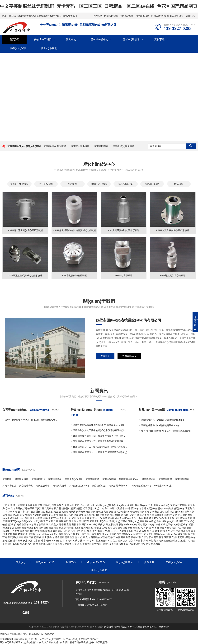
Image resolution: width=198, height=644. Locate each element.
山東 (177, 518)
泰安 (46, 521)
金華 (102, 515)
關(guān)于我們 (43, 39)
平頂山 (124, 521)
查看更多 (105, 356)
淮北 (165, 515)
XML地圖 (138, 627)
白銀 (65, 541)
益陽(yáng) (27, 528)
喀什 (121, 544)
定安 (173, 531)
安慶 (175, 515)
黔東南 (20, 537)
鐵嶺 (171, 508)
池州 (32, 518)
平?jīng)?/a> (90, 541)
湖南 (140, 524)
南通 (10, 515)
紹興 (97, 515)
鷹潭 (146, 518)
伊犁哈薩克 (135, 544)
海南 (100, 531)
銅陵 (170, 515)
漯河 (181, 521)
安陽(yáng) (134, 521)
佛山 (99, 528)
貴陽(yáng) (159, 534)
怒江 (113, 537)
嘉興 (86, 515)
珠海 (88, 528)
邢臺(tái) (47, 505)
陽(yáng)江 (154, 528)
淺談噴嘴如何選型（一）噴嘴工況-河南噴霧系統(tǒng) (100, 452)
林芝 (161, 537)
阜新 (144, 508)
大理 (102, 537)
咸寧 (111, 524)
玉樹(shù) (185, 541)
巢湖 (17, 518)
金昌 (60, 541)
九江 (136, 518)
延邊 (59, 512)
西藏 (123, 537)
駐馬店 (42, 524)
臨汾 (158, 505)
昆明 (36, 537)
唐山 (28, 505)
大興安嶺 (155, 512)
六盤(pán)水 (171, 534)
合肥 (137, 515)
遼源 (33, 512)
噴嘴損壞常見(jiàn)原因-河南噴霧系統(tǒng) (163, 420)
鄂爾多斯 (20, 508)
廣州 (66, 528)
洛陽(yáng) (115, 521)
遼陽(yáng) (152, 508)
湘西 (56, 528)
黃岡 (105, 524)
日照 (56, 521)
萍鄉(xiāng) (127, 518)
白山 (43, 512)
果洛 (178, 541)
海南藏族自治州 (167, 541)
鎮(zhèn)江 (47, 515)
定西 (115, 541)
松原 (48, 512)
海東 (146, 541)
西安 (171, 537)
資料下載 (159, 39)
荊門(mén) (87, 524)
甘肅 (35, 541)
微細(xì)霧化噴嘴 (99, 184)
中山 (179, 528)
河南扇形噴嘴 (101, 146)
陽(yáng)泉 (106, 505)
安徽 (131, 515)
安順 (185, 534)
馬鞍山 (158, 515)
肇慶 (125, 528)
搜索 (191, 146)
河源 (146, 528)
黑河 (142, 512)
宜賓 (94, 534)
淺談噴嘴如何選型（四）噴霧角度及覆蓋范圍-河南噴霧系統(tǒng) (100, 436)
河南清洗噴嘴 (26, 486)
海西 (193, 541)
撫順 (112, 508)
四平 (28, 512)
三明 (69, 518)
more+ (56, 410)
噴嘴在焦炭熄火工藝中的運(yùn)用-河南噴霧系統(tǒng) (100, 430)
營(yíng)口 (136, 508)
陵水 (163, 531)
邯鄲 (40, 505)
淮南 (152, 515)
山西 (87, 505)
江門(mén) (107, 528)
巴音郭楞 (97, 544)
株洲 (158, 524)
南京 (172, 512)
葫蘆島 (189, 508)
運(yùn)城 (145, 505)
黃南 (156, 541)
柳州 (27, 531)
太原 (92, 505)
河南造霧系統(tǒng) (119, 486)
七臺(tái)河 (127, 512)
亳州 (27, 518)
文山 (88, 537)
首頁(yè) (14, 39)
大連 (102, 508)
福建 (42, 518)
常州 (192, 512)
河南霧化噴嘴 (111, 16)
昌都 (133, 537)
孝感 (95, 524)
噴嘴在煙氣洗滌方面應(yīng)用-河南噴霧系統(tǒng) (98, 425)
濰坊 (33, 521)
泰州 (56, 515)
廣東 (61, 528)
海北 (151, 541)
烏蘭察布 (49, 508)
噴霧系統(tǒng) (126, 184)
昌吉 (80, 544)
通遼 (13, 508)
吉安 (156, 518)
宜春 (161, 518)
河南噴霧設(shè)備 (123, 627)
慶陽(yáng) (107, 541)
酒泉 (98, 541)
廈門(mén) (56, 518)
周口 (36, 524)
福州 (48, 518)
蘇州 (5, 515)
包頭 (189, 505)
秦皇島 (34, 505)
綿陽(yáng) (47, 534)
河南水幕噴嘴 (9, 486)
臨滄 (72, 537)
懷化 (46, 528)
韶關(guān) (75, 528)
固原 (28, 544)
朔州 (132, 505)
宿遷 (61, 515)
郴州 (36, 528)
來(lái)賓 (88, 531)
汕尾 (141, 528)
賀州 (75, 531)
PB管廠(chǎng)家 (163, 486)
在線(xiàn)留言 (18, 48)
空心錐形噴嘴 (46, 184)
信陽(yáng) (27, 524)
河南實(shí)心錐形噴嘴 (55, 146)
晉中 (137, 505)
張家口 (60, 505)
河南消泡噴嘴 (165, 479)
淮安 (22, 515)
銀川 (10, 544)
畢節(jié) (12, 537)
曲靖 (42, 537)
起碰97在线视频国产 (99, 642)
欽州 (55, 531)
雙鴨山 (99, 512)
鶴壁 (142, 521)
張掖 (80, 541)
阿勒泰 (149, 544)
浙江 (66, 515)
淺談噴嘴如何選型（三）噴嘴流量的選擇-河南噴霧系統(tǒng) (100, 441)
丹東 (123, 508)
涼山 (146, 534)
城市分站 (190, 16)
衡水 (82, 505)
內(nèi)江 (68, 534)
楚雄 (77, 537)
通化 (38, 512)
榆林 (20, 541)
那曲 (151, 537)
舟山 (112, 515)
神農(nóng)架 (130, 524)
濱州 (81, 521)
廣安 (99, 534)
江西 (100, 518)
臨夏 (125, 541)
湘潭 (163, 524)
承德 (67, 505)
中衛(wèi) (35, 544)
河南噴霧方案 (148, 479)
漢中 (15, 541)
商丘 (19, 524)
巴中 (119, 534)
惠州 (130, 528)
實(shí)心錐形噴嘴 (19, 184)
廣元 (56, 534)
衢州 (107, 515)
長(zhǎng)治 (118, 505)
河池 (81, 531)
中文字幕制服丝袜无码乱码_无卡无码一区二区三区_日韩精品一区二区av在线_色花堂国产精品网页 (99, 6)
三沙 (119, 531)
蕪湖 (142, 515)
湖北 (48, 524)
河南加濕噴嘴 (182, 479)
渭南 (5, 541)
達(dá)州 (106, 534)
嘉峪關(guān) (50, 541)
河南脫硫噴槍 (142, 16)
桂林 (32, 531)
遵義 (180, 534)
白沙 (183, 531)
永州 (41, 528)
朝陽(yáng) (179, 508)
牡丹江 (136, 512)
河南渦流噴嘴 (59, 486)
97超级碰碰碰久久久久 (33, 642)
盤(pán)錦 (163, 508)
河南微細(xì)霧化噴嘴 (123, 146)
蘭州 (41, 541)
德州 (71, 521)
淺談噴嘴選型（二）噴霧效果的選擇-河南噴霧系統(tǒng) (100, 447)
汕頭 (94, 528)
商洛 (30, 541)
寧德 (95, 518)
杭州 (71, 515)
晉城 (127, 505)
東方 (168, 531)
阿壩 (135, 534)
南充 (84, 534)
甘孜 (141, 534)
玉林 (65, 531)
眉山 (89, 534)
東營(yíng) (16, 521)
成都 (10, 534)
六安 (22, 518)
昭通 (57, 537)
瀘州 (28, 534)
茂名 (120, 528)
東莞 (174, 528)
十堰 (64, 524)
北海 (42, 531)
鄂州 (79, 524)
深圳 (83, 528)
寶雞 (182, 537)
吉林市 (21, 512)
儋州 (188, 531)
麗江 (62, 537)
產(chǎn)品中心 (100, 39)
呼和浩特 (182, 505)
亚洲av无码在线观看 (10, 642)
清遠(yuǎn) (165, 528)
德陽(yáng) (36, 534)
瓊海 (124, 531)
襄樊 (74, 524)
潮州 (184, 528)
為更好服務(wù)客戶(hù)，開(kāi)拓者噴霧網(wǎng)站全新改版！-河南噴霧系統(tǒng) (32, 420)
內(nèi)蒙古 (171, 505)
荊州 (100, 524)
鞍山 (107, 508)
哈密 (74, 544)
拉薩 (128, 537)
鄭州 (97, 521)
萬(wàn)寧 (144, 531)
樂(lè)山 (77, 534)
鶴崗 (93, 512)
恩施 (121, 524)
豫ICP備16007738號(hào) (156, 627)
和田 (126, 544)
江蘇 (167, 512)
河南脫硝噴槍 (127, 16)
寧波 (76, 515)
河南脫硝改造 (99, 486)
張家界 (18, 528)
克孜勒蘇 (114, 544)
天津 (10, 505)
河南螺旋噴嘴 (109, 479)
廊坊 (77, 505)
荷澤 (87, 521)
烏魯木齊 (50, 544)
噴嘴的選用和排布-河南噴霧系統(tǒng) (160, 425)
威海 (51, 521)
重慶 (193, 531)
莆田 (64, 518)
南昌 (105, 518)
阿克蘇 (105, 544)
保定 (54, 505)
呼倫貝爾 (30, 508)
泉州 (74, 518)
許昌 (176, 521)
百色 (70, 531)
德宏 (108, 537)
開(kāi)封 (104, 521)
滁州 (185, 515)
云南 (31, 537)
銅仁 (190, 534)
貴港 (60, 531)
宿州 (12, 518)
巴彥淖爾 (39, 508)
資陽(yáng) (127, 534)
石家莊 (21, 505)
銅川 (177, 537)
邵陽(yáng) (183, 524)
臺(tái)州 (119, 515)
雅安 (114, 534)
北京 (5, 505)
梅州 (135, 528)
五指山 (130, 531)
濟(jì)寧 (39, 521)
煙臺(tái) (25, 521)
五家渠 (157, 544)
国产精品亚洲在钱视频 (77, 642)
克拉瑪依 (60, 544)
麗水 (126, 515)
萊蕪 (61, 521)
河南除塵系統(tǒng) (141, 486)
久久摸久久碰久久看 (55, 642)
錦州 (128, 508)
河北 (15, 505)
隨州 (116, 524)
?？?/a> (107, 531)
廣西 (17, 531)
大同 (97, 505)
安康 (25, 541)
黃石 (59, 524)
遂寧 (61, 534)
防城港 (49, 531)
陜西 (166, 537)
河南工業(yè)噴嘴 (160, 16)
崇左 (95, 531)
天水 (70, 541)
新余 (141, 518)
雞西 (88, 512)
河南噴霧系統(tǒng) (129, 479)
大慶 (106, 512)
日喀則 (145, 537)
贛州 (151, 518)
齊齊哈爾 (81, 512)
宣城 (37, 518)
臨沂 (66, 521)
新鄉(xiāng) (150, 521)
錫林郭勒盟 (67, 508)
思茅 (67, 537)
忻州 (153, 505)
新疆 (43, 544)
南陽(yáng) (11, 524)
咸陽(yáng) (190, 537)
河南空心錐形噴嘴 (80, 146)
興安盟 (57, 508)
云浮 (12, 531)
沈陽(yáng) (94, 508)
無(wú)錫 (180, 512)
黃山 (180, 515)
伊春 (111, 512)
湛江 (115, 528)
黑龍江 (65, 512)
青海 (136, 541)
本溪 (117, 508)
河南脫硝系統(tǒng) (79, 486)
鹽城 (28, 515)
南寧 (22, 531)
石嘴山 (16, 544)
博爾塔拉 (87, 544)
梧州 (37, 531)
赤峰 (8, 508)
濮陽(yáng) (167, 521)
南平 (84, 518)
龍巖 (90, 518)
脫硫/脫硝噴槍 (152, 184)
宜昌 (69, 524)
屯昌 (152, 531)
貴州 (151, 534)
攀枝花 (21, 534)
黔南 (26, 537)
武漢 (53, 524)
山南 (138, 537)
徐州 (187, 512)
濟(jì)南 (183, 518)
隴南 (120, 541)
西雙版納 (95, 537)
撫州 (167, 518)
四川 (5, 534)
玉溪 (47, 537)
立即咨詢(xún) (129, 356)
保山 (52, 537)
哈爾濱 (72, 512)
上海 (162, 512)
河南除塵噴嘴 (92, 479)
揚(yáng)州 (36, 515)
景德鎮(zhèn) (114, 518)
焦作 (159, 521)
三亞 (113, 531)
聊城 (76, 521)
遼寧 (85, 508)
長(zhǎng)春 (11, 512)
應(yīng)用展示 (131, 39)
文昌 (136, 531)
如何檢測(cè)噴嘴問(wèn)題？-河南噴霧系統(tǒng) (166, 431)
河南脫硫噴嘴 (43, 486)
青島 (190, 518)
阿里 (156, 537)
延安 (10, 541)
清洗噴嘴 (179, 184)
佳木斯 (117, 512)
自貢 (15, 534)
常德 (12, 528)
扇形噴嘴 (72, 184)
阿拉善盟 (78, 508)
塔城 (143, 544)
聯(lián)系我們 (49, 48)
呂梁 (163, 505)
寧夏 (5, 544)
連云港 (16, 515)
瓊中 (157, 531)
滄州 (72, 505)
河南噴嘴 (98, 16)
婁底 (51, 528)
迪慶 (118, 537)
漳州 (79, 518)
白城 (53, 512)
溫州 (81, 515)
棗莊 (8, 521)
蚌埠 (147, 515)
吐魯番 (68, 544)
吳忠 (22, 544)
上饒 (172, 518)
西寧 (141, 541)
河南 (92, 521)
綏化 (147, 512)
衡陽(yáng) (171, 524)
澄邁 (178, 531)
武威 (75, 541)
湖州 (92, 515)
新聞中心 (71, 39)
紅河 (83, 537)
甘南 (130, 541)
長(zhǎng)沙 (149, 524)
